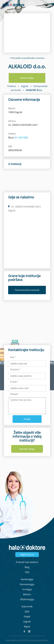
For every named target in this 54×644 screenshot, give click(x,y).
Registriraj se (27, 554)
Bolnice (27, 594)
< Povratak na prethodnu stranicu (27, 58)
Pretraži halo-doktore (27, 562)
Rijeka (27, 627)
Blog (27, 567)
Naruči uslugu (27, 78)
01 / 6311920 (21, 138)
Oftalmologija (27, 599)
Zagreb (27, 622)
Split (27, 612)
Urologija (27, 589)
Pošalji (27, 419)
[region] (27, 33)
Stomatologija (27, 584)
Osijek (27, 617)
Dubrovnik (27, 606)
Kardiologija (27, 579)
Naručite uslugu (27, 449)
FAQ (27, 572)
